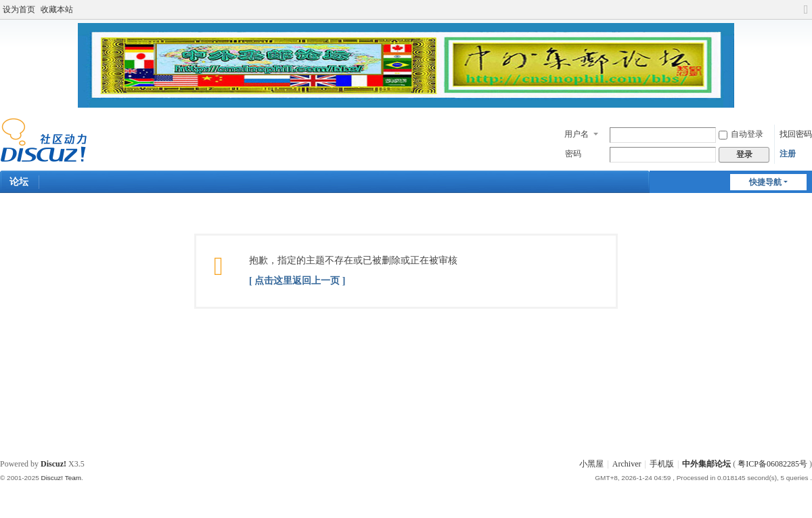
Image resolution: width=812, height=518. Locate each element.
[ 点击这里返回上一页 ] (297, 281)
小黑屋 (591, 464)
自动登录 (741, 134)
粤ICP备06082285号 (772, 464)
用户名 (577, 134)
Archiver (627, 464)
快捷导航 (765, 182)
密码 (573, 154)
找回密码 (796, 134)
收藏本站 (57, 9)
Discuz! (53, 464)
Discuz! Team (61, 478)
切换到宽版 (806, 15)
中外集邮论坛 (706, 464)
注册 (788, 154)
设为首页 (19, 9)
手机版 (662, 464)
